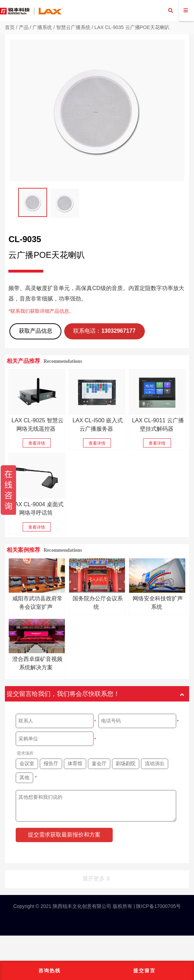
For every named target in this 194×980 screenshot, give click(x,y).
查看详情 (37, 443)
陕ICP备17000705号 (158, 906)
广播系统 (42, 27)
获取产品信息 (36, 331)
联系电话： (104, 331)
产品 (24, 27)
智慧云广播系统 (73, 27)
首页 (10, 27)
